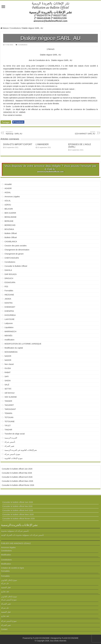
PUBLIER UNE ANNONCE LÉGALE (16, 543)
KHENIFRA (9, 311)
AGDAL (8, 192)
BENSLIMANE (10, 217)
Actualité (8, 184)
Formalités (9, 291)
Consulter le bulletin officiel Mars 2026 (17, 481)
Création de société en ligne (13, 568)
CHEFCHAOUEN (12, 258)
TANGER (8, 401)
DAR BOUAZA (11, 274)
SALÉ (7, 385)
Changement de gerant (14, 254)
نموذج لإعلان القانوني (9, 580)
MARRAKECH (10, 331)
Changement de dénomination (17, 250)
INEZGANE (9, 295)
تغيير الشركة (9, 446)
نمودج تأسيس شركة (12, 454)
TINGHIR (8, 430)
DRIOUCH (9, 278)
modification (9, 340)
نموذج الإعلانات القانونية (14, 458)
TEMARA (9, 413)
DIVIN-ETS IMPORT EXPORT (18, 144)
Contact (4, 629)
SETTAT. (8, 389)
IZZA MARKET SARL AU (82, 133)
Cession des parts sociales (16, 246)
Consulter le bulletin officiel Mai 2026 (17, 473)
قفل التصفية (6, 587)
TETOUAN (9, 417)
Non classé (9, 364)
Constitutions (15, 28)
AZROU (8, 205)
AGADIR (8, 188)
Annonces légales (8, 547)
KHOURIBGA (10, 315)
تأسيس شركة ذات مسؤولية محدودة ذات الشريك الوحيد (22, 535)
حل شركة (5, 583)
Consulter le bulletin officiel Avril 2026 (17, 477)
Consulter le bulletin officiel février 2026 (18, 485)
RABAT (8, 372)
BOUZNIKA (9, 229)
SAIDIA (8, 381)
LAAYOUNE (9, 319)
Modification (6, 555)
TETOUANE (10, 421)
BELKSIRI (9, 209)
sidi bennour (10, 393)
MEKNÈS (8, 336)
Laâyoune (9, 323)
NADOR (8, 356)
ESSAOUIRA (10, 282)
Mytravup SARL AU (19, 133)
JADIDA (8, 299)
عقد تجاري (5, 591)
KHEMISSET (10, 307)
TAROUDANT (10, 409)
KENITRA (9, 303)
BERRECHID (10, 225)
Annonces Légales (12, 197)
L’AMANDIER (42, 144)
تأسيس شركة (10, 442)
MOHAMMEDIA (11, 352)
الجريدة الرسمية (11, 438)
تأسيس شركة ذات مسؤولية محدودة (15, 531)
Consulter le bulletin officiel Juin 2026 (17, 469)
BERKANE (9, 221)
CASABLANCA (11, 242)
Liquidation (9, 327)
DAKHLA (8, 270)
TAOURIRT (10, 405)
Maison (5, 28)
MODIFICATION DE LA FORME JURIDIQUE (23, 344)
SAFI (7, 376)
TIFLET (8, 426)
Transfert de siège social (15, 434)
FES (6, 287)
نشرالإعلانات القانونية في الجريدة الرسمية (21, 450)
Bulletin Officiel (11, 233)
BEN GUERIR (10, 213)
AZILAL (8, 201)
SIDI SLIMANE (12, 397)
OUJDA (8, 368)
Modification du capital (14, 348)
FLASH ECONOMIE (41, 638)
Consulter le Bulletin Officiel (16, 266)
